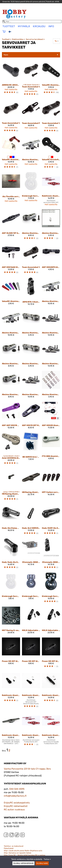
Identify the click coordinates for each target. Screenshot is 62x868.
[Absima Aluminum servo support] (51, 385)
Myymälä (24, 26)
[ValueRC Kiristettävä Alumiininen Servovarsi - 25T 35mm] (51, 153)
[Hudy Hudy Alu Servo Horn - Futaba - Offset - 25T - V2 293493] (11, 555)
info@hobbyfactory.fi (15, 796)
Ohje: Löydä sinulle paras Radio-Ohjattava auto (23, 851)
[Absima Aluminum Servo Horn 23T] (31, 324)
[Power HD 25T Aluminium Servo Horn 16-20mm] (31, 654)
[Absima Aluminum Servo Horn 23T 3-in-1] (51, 324)
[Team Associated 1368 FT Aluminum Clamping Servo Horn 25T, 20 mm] (51, 117)
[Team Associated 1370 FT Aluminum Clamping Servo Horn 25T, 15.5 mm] (31, 79)
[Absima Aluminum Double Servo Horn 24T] (11, 324)
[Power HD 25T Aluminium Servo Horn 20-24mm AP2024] (51, 654)
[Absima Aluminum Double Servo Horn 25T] (31, 153)
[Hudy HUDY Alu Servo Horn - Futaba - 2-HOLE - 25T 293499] (51, 520)
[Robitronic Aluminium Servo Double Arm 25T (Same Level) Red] (31, 730)
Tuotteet (6, 39)
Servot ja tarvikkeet (35, 39)
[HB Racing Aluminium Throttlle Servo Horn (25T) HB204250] (31, 485)
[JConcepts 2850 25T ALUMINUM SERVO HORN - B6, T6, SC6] (31, 555)
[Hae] (32, 22)
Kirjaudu (39, 26)
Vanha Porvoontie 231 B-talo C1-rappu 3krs (27, 769)
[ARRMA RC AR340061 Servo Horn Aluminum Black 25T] (11, 79)
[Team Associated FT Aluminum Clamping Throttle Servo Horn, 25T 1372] (31, 117)
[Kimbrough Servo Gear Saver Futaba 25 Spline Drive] (11, 589)
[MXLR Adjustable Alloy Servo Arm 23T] (31, 621)
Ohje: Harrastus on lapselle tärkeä (17, 853)
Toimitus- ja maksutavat (14, 846)
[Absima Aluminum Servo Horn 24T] (31, 354)
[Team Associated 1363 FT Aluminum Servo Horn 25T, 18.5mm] (31, 260)
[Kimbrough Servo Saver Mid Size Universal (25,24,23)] (51, 589)
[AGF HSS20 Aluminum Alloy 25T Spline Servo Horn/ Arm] (51, 416)
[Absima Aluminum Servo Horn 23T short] (11, 354)
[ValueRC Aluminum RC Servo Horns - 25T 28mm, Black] (51, 79)
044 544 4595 (17, 789)
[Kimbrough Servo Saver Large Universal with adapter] (31, 190)
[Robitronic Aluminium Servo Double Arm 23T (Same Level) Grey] (11, 730)
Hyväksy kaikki (42, 863)
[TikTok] (17, 835)
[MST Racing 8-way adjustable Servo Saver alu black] (11, 621)
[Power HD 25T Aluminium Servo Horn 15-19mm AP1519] (11, 654)
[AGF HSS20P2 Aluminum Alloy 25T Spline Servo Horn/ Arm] (51, 260)
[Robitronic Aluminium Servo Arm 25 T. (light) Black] (31, 691)
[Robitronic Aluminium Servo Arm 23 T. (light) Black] (11, 691)
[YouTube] (22, 835)
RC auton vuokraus (14, 810)
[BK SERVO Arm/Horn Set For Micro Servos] (31, 449)
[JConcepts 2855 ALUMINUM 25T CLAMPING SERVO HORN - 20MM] (51, 555)
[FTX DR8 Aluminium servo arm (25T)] (51, 449)
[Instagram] (12, 835)
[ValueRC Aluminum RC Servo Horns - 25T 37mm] (11, 292)
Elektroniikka (18, 39)
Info (51, 26)
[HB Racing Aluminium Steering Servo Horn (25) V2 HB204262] (11, 485)
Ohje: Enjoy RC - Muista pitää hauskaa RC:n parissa (25, 855)
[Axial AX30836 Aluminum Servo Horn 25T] (11, 449)
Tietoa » (47, 859)
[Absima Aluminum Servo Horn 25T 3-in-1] (31, 385)
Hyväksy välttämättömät (23, 863)
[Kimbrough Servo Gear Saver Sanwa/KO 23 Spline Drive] (31, 589)
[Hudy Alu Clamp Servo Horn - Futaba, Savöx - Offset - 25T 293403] (11, 520)
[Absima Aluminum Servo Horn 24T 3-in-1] (51, 354)
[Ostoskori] (4, 33)
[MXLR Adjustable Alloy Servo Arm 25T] (51, 621)
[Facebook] (6, 835)
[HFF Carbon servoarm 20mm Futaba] (51, 485)
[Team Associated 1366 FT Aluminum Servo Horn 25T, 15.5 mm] (11, 117)
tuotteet (9, 26)
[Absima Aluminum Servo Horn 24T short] (11, 385)
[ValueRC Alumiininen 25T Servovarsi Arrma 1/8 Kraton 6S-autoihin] (11, 153)
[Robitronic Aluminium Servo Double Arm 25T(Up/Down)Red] (51, 730)
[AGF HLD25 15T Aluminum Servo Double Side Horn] (11, 225)
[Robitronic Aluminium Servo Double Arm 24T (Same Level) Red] (51, 190)
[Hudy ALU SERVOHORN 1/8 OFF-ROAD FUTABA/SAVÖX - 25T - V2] (31, 520)
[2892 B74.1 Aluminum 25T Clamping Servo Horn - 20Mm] (31, 292)
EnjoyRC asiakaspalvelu (17, 803)
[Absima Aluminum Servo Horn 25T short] (31, 225)
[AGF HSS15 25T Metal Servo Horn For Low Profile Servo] (31, 416)
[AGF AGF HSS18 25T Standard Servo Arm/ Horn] (11, 416)
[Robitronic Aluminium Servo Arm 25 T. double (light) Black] (51, 691)
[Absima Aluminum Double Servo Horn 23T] (51, 292)
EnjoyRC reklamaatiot (16, 806)
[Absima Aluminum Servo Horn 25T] (51, 225)
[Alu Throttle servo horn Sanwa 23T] (11, 190)
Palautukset (9, 848)
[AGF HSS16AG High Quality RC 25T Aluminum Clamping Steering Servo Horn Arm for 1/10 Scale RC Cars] (11, 260)
